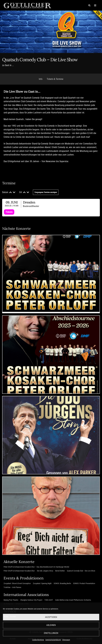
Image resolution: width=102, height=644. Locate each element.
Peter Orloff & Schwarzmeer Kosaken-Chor (19, 571)
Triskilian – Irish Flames (12, 587)
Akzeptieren (51, 617)
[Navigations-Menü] (95, 5)
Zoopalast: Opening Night (42, 583)
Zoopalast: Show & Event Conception (17, 583)
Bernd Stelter (60, 571)
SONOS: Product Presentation (84, 583)
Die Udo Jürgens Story (45, 571)
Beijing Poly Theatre (11, 600)
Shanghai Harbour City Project (31, 600)
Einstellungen (51, 633)
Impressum (66, 640)
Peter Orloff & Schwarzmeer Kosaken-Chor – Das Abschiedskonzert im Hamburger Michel (36, 567)
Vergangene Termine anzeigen (46, 192)
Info (41, 79)
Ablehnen (51, 625)
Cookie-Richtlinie (38, 640)
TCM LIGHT (49, 600)
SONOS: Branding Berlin (62, 583)
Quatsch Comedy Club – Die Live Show (81, 571)
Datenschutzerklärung (53, 640)
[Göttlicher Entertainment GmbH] (27, 5)
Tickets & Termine (55, 79)
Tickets (9, 212)
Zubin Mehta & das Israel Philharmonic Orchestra (73, 600)
